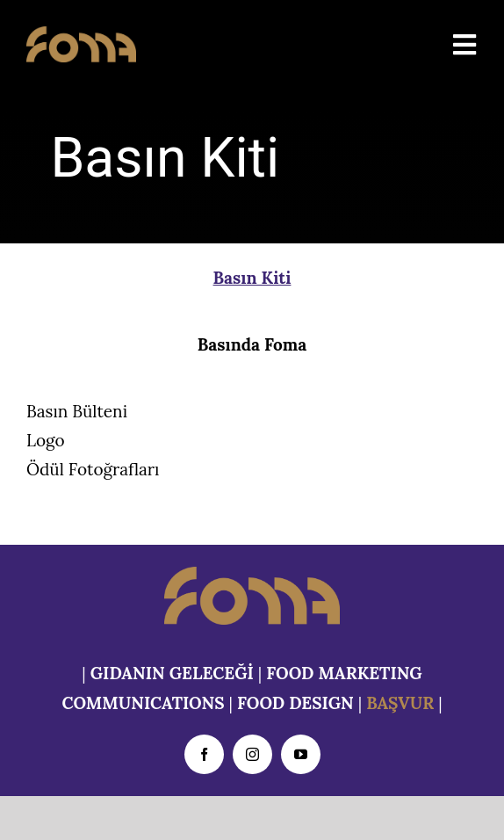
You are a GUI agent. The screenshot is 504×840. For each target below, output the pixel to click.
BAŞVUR (400, 703)
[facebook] (204, 754)
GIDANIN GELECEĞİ (172, 673)
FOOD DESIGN (295, 703)
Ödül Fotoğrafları (93, 469)
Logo (46, 440)
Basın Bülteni (77, 411)
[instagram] (252, 754)
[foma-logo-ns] (81, 34)
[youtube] (301, 754)
